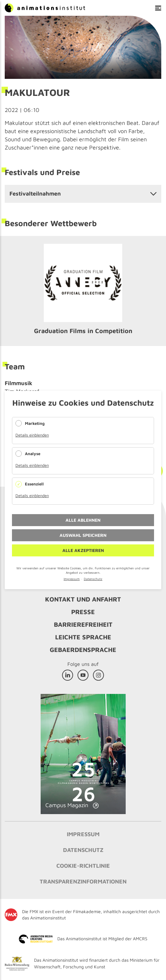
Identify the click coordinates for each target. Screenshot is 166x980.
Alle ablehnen (83, 520)
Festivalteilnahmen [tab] (35, 194)
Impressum (72, 579)
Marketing (35, 423)
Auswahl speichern (83, 535)
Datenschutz (93, 579)
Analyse (33, 454)
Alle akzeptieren (83, 550)
